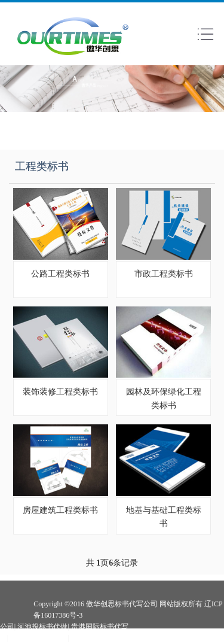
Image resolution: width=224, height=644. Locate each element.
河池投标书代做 (42, 627)
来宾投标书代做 (96, 638)
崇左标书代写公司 (39, 638)
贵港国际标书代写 (100, 627)
